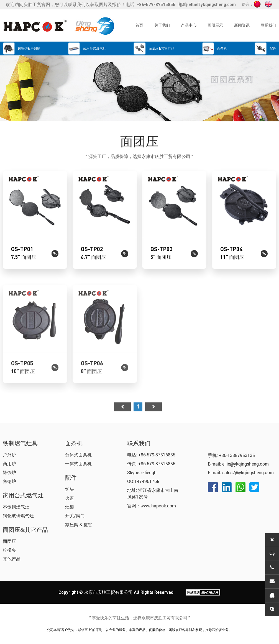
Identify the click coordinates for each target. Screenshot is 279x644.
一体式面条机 (78, 463)
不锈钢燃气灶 (16, 507)
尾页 (153, 418)
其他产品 (12, 559)
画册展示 (215, 25)
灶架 (70, 507)
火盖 (70, 498)
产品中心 (189, 25)
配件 (71, 478)
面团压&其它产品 (25, 530)
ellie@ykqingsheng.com (245, 464)
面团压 (9, 541)
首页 (139, 25)
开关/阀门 (75, 516)
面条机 (74, 443)
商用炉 (9, 463)
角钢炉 (9, 481)
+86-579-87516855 (157, 455)
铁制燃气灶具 (20, 443)
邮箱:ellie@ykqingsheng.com (207, 5)
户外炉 (9, 455)
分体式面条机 (78, 455)
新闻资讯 (242, 25)
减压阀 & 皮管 (79, 524)
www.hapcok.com (158, 506)
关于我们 (162, 25)
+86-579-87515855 (157, 463)
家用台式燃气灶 (23, 495)
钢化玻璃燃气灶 (18, 516)
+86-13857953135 (237, 455)
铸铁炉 (9, 472)
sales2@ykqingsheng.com (248, 472)
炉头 (70, 489)
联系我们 (268, 25)
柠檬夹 (9, 550)
